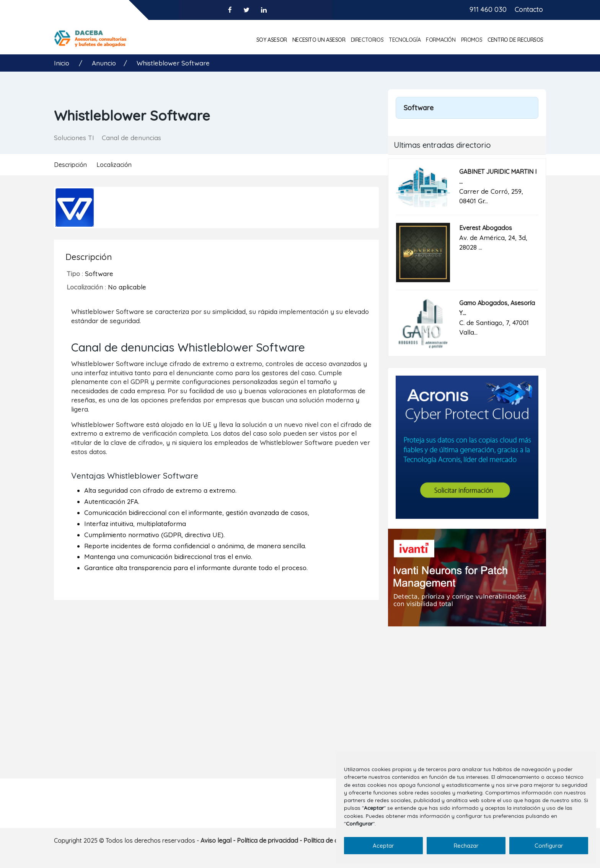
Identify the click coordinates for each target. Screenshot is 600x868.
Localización (114, 165)
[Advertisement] (467, 694)
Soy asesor (272, 40)
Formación (441, 40)
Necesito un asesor (319, 40)
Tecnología (405, 40)
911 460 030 (488, 9)
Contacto (529, 9)
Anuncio (104, 63)
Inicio (63, 63)
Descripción (70, 165)
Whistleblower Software (173, 63)
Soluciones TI (74, 138)
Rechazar (466, 846)
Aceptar (383, 846)
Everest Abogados (486, 228)
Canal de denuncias (131, 138)
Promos (472, 40)
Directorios (367, 40)
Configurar (549, 846)
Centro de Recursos (515, 40)
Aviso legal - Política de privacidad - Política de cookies (278, 840)
